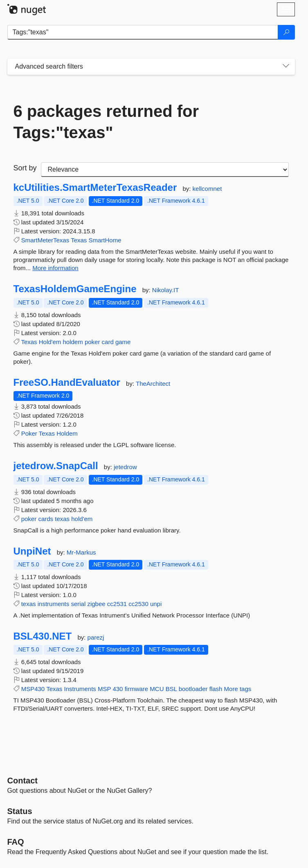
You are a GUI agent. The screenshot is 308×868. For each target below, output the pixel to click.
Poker (29, 433)
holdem (73, 342)
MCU (157, 689)
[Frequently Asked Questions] (16, 842)
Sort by (25, 168)
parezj (96, 637)
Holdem (67, 433)
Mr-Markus (81, 552)
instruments (54, 604)
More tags (238, 689)
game (123, 342)
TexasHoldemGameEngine (75, 289)
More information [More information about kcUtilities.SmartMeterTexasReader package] (55, 268)
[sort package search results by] (165, 170)
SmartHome (105, 240)
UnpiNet (32, 551)
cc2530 (138, 604)
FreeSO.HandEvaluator (67, 383)
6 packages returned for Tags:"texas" (106, 122)
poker (92, 342)
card (108, 342)
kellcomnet (207, 189)
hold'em (82, 519)
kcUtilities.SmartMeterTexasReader (95, 188)
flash (216, 689)
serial (78, 604)
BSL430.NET (43, 636)
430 (118, 689)
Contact (22, 781)
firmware (137, 689)
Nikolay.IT (166, 290)
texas (62, 519)
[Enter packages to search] (143, 32)
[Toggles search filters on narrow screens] (286, 67)
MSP (104, 689)
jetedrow (125, 467)
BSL (171, 689)
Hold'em (50, 342)
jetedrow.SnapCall (56, 466)
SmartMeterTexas (45, 240)
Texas (79, 240)
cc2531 (117, 604)
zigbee (96, 604)
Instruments (80, 689)
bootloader (193, 689)
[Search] (286, 32)
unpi (156, 604)
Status (20, 811)
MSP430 (33, 689)
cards (46, 519)
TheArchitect (153, 384)
